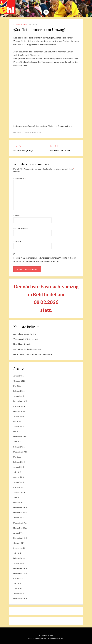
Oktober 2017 (19, 487)
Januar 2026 (19, 376)
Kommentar (20, 178)
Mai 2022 (17, 432)
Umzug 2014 (37, 133)
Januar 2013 (19, 594)
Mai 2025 (17, 386)
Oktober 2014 (19, 543)
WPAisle (43, 639)
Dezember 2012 (20, 599)
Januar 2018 (19, 482)
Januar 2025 (19, 396)
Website (17, 241)
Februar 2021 (19, 447)
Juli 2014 (17, 553)
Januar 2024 (19, 416)
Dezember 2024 (20, 401)
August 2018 (19, 477)
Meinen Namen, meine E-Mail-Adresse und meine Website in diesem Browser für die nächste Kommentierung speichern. (45, 259)
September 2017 (20, 492)
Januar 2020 (19, 467)
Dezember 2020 (20, 452)
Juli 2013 (17, 583)
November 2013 (20, 573)
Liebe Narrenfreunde (22, 344)
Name (17, 216)
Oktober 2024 (19, 406)
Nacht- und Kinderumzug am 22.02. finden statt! (34, 354)
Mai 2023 (17, 421)
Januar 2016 (19, 518)
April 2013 (18, 589)
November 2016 (20, 513)
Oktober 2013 (19, 578)
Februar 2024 (19, 411)
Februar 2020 (19, 462)
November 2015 (20, 528)
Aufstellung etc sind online (25, 334)
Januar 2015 (19, 533)
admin (34, 25)
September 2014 (20, 548)
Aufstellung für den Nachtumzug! (27, 349)
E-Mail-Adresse (21, 228)
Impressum (46, 633)
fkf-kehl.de (27, 133)
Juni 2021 (17, 442)
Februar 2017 (19, 502)
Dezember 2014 (20, 538)
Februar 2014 (19, 558)
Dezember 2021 (20, 437)
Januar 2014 (19, 563)
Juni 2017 (17, 497)
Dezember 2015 (20, 523)
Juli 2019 (17, 472)
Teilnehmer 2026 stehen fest (26, 339)
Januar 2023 (19, 426)
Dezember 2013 (20, 568)
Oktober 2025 (19, 381)
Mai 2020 (17, 457)
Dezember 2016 (20, 507)
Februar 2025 (19, 391)
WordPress (60, 639)
